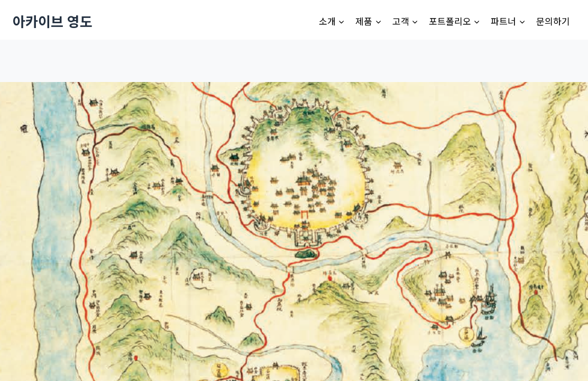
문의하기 (553, 21)
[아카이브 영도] (53, 21)
